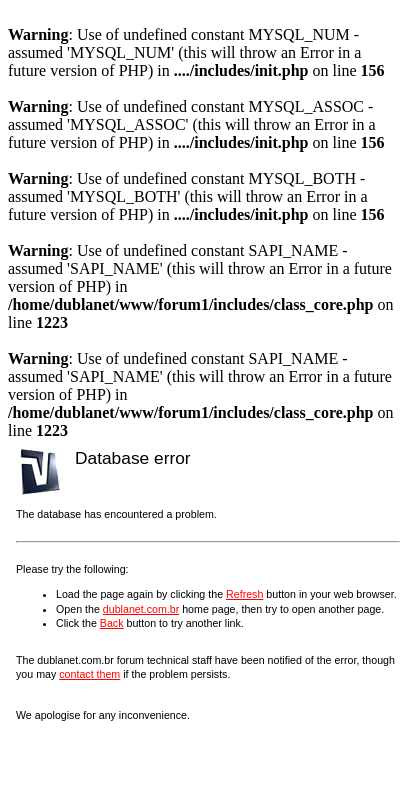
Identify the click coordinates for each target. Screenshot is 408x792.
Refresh (244, 594)
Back (112, 623)
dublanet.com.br (141, 609)
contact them (89, 674)
